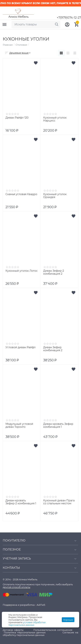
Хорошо (68, 620)
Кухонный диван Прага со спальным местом (59, 502)
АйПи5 (41, 605)
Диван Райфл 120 (17, 118)
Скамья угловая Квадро (21, 194)
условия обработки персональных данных (27, 624)
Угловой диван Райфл (21, 347)
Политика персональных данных (25, 632)
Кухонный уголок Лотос (22, 271)
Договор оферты (13, 630)
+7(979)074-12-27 (69, 18)
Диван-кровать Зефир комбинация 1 (58, 426)
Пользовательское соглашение (53, 630)
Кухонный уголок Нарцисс (55, 119)
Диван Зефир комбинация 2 (53, 349)
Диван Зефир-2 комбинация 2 (54, 272)
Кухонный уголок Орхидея (55, 196)
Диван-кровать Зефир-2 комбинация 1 (21, 502)
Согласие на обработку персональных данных (40, 634)
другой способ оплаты (16, 587)
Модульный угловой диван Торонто (19, 426)
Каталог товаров (5, 24)
